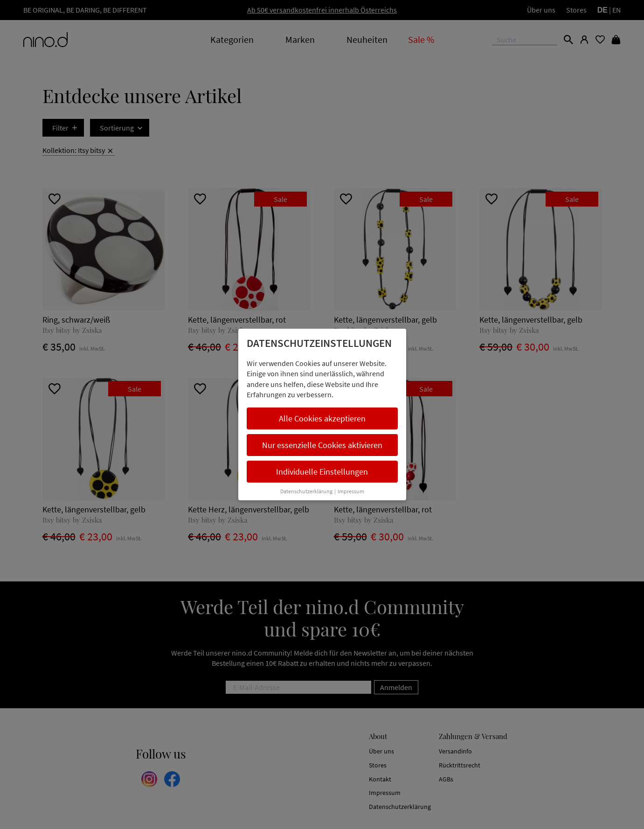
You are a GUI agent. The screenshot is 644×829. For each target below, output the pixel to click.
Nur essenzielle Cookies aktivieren (322, 445)
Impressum (351, 491)
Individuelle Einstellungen (322, 472)
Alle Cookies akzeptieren (322, 418)
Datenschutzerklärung (306, 491)
